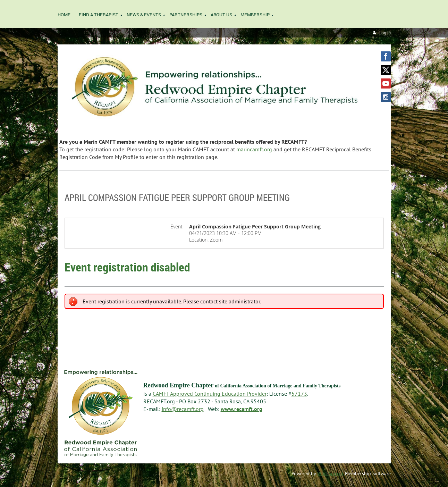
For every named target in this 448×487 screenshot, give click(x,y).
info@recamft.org (183, 409)
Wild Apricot (330, 473)
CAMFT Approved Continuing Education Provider (210, 394)
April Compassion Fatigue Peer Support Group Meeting (177, 198)
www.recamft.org (242, 409)
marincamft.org (254, 149)
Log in (385, 33)
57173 (299, 394)
